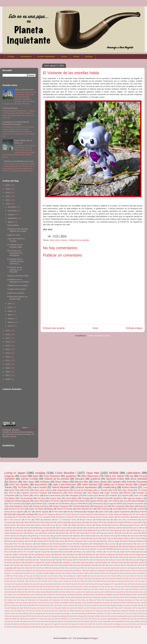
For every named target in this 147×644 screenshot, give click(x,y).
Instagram (91, 512)
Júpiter (122, 552)
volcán (27, 568)
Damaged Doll (74, 530)
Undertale (114, 611)
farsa (62, 621)
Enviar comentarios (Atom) (99, 336)
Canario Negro (58, 576)
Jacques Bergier (22, 589)
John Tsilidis (63, 525)
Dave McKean (62, 579)
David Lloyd (84, 579)
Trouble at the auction (16, 289)
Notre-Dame (32, 600)
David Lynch (94, 538)
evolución (17, 565)
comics (86, 619)
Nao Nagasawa (138, 554)
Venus (134, 560)
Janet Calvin (104, 512)
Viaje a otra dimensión (24, 90)
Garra (35, 584)
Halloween (48, 520)
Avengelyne (101, 571)
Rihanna (116, 603)
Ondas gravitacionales (13, 557)
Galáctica (27, 584)
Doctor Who (129, 549)
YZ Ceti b (127, 613)
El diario (11, 56)
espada (25, 621)
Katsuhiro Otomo (16, 592)
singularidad (9, 568)
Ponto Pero (17, 544)
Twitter (98, 611)
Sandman (80, 605)
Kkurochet (59, 592)
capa (49, 619)
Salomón (60, 605)
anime (36, 616)
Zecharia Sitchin (26, 616)
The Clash (138, 608)
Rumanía (25, 605)
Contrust (16, 579)
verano (47, 546)
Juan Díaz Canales (98, 589)
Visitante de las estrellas (79, 240)
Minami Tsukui (127, 509)
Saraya (101, 605)
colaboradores (63, 490)
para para (77, 565)
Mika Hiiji (82, 554)
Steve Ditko (23, 608)
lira (40, 624)
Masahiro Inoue (33, 533)
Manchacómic (18, 533)
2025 (8, 185)
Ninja (108, 520)
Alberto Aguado (42, 512)
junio (10, 307)
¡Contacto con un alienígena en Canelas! (18, 281)
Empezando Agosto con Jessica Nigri (17, 298)
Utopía (27, 522)
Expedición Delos (21, 506)
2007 (8, 375)
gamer (25, 536)
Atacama (69, 571)
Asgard (132, 568)
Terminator (93, 608)
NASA (27, 490)
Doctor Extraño (123, 579)
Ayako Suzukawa (36, 509)
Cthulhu (31, 579)
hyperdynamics (76, 522)
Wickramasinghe (79, 613)
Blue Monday (95, 573)
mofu (16, 546)
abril (10, 315)
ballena (7, 619)
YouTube (22, 487)
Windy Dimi (37, 522)
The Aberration (127, 608)
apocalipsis (63, 616)
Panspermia (56, 600)
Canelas (71, 549)
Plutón (137, 600)
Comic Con (138, 495)
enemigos (8, 621)
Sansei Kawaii (91, 605)
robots (7, 530)
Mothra (142, 541)
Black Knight (83, 573)
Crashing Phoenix (10, 108)
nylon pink (136, 624)
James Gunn (35, 589)
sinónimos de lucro (16, 509)
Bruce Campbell (59, 549)
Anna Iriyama (103, 568)
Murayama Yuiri (101, 506)
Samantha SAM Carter (27, 517)
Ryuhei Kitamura (119, 557)
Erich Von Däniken (19, 485)
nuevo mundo (39, 487)
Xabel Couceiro (61, 528)
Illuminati (134, 587)
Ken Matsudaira (134, 552)
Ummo (105, 611)
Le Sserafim (103, 490)
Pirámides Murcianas (125, 600)
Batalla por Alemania (136, 546)
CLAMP (7, 576)
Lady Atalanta (93, 493)
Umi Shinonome (99, 560)
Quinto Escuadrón (61, 557)
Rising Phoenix (140, 512)
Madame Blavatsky (76, 595)
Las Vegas (115, 541)
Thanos (116, 608)
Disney (119, 549)
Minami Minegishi (129, 541)
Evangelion (20, 541)
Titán (53, 611)
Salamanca (133, 557)
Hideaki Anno (128, 514)
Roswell (16, 605)
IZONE (70, 552)
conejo (120, 562)
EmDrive (90, 581)
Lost (54, 595)
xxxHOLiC (56, 546)
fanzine (17, 536)
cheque (63, 619)
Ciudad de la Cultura (78, 538)
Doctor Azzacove (96, 579)
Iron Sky (89, 541)
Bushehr (62, 530)
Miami (73, 554)
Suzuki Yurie (44, 608)
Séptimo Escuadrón (68, 608)
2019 (8, 331)
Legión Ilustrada (111, 493)
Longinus (10, 595)
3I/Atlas (29, 530)
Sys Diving (55, 608)
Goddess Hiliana (40, 525)
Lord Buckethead (22, 595)
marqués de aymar (135, 504)
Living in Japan (15, 473)
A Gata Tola (106, 522)
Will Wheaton (92, 613)
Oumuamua (104, 533)
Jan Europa (46, 589)
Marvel (67, 501)
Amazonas (92, 546)
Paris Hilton (81, 600)
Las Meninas (108, 592)
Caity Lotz (47, 576)
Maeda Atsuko (90, 595)
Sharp (10, 514)
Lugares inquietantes (122, 512)
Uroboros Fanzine (115, 560)
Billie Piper (61, 573)
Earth (46, 581)
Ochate (82, 533)
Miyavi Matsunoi (109, 554)
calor (113, 562)
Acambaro (55, 568)
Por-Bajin (115, 533)
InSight (142, 587)
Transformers (62, 611)
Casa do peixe (96, 576)
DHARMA (109, 549)
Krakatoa (69, 592)
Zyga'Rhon (118, 498)
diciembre (12, 207)
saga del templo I (92, 522)
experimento (44, 621)
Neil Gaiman (9, 600)
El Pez (108, 530)
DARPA (39, 579)
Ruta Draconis (104, 557)
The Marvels (18, 611)
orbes (31, 546)
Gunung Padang (103, 584)
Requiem (75, 557)
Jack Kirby (126, 530)
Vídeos (76, 56)
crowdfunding (109, 487)
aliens (132, 506)
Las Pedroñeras (81, 504)
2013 (8, 353)
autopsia (142, 616)
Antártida (102, 546)
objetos (23, 546)
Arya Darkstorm (52, 476)
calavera (23, 619)
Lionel (115, 509)
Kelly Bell (28, 592)
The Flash (79, 560)
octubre (11, 214)
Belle (41, 573)
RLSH (73, 603)
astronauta (121, 616)
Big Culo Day (19, 549)
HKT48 (49, 541)
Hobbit (41, 587)
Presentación (26, 56)
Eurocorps (141, 581)
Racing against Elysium (131, 525)
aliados (105, 562)
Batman (7, 549)
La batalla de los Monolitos (58, 504)
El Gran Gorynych (14, 520)
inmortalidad (119, 621)
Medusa (35, 597)
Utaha (31, 613)
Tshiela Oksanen (75, 611)
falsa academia (117, 528)
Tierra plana (134, 533)
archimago (80, 616)
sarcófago (30, 514)
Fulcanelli (17, 584)
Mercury (44, 597)
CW (14, 576)
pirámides (143, 506)
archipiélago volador (93, 616)
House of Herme (83, 587)
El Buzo (99, 530)
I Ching (116, 587)
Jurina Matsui (71, 498)
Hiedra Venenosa (13, 587)
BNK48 (111, 571)
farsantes (70, 621)
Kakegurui (136, 589)
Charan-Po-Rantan (65, 509)
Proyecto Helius (37, 603)
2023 (8, 193)
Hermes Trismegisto (75, 541)
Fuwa (36, 552)
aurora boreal (132, 616)
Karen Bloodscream (85, 509)
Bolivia (122, 573)
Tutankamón (88, 611)
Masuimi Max (81, 482)
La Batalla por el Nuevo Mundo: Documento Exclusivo (16, 123)
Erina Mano (12, 525)
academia (95, 479)
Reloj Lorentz (82, 603)
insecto (128, 621)
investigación (141, 501)
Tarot (57, 560)
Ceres (106, 576)
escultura (17, 621)
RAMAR (65, 603)
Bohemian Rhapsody (110, 573)
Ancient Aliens (119, 522)
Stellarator (13, 608)
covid (102, 619)
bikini (82, 528)
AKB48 (114, 473)
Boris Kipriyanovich (42, 549)
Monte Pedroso (86, 525)
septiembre (13, 218)
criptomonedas (112, 619)
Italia (12, 589)
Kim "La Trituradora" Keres (66, 520)
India (6, 589)
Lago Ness (97, 592)
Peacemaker (110, 600)
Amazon (93, 568)
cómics (36, 495)
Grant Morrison (89, 584)
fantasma (54, 621)
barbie (15, 619)
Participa (89, 56)
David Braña (88, 530)
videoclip (119, 627)
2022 (8, 196)
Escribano (131, 581)
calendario (133, 473)
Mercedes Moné (61, 554)
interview (130, 544)
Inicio (95, 328)
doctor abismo (139, 562)
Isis (91, 552)
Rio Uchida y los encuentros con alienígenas (15, 253)
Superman (34, 608)
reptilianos (77, 536)
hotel (128, 528)
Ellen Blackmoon (90, 476)
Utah (127, 560)
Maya (14, 597)
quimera (52, 627)
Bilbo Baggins (50, 573)
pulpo (103, 565)
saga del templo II (135, 498)
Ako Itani (41, 498)
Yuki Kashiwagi (26, 498)
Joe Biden (57, 589)
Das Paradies (49, 579)
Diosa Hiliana (62, 482)
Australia (91, 571)
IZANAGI (76, 506)
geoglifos (109, 621)
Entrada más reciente (54, 328)
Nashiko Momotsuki (138, 597)
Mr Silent (125, 597)
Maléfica (110, 595)
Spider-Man (137, 605)
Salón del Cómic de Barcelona (126, 520)
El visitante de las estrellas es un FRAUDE (15, 270)
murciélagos (117, 624)
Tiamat (46, 611)
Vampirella (39, 613)
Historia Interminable (29, 587)
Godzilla (40, 541)
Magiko (74, 525)
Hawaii (116, 530)
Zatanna (14, 616)
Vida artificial (57, 613)
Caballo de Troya (24, 576)
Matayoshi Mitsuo (132, 595)
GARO (37, 520)
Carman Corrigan (29, 479)
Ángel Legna (134, 627)
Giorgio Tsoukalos (60, 506)
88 (64, 546)
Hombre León (59, 587)
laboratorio (26, 624)
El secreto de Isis (68, 581)
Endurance (114, 581)
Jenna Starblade (139, 479)
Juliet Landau (125, 589)
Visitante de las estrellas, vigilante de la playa (18, 230)
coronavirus (91, 528)
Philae (38, 557)
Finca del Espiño (11, 552)
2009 (8, 368)
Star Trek (39, 560)
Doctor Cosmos (107, 538)
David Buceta (99, 514)
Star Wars (16, 528)
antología (54, 616)
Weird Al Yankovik (35, 562)
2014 (8, 349)
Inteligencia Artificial (13, 501)
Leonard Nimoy (120, 592)
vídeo (7, 506)
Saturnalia (110, 605)
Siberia (18, 522)
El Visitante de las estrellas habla (15, 246)
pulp (96, 565)
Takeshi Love (82, 608)
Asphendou (29, 571)
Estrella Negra (25, 525)
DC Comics (98, 549)
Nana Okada (100, 482)
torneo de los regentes (14, 512)
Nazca (7, 544)
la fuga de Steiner (115, 504)
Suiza (124, 533)
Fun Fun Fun (25, 552)
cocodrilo (128, 501)
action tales (81, 562)
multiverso (107, 624)
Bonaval (41, 514)
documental (141, 619)
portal (39, 546)
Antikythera (17, 538)
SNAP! (33, 605)
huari (41, 565)
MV (33, 554)
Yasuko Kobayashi (52, 562)
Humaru (108, 587)
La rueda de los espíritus (83, 592)
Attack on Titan (81, 571)
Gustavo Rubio (113, 514)
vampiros (107, 536)
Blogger (94, 638)
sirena (98, 536)
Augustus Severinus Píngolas (34, 493)
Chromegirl (63, 538)
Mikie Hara (65, 597)
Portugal (86, 498)
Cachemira (37, 576)
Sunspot (49, 560)
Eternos (10, 541)
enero (11, 326)
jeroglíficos (137, 621)
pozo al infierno (138, 528)
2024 (8, 189)
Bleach (29, 549)
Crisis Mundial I (66, 473)
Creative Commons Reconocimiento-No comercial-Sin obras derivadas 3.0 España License (18, 434)
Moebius (98, 597)
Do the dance (58, 512)
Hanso (125, 584)
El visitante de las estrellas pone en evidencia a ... (16, 261)
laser (34, 624)
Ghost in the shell (63, 584)
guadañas (71, 476)
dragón (7, 565)
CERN (53, 538)
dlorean (102, 495)
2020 (8, 204)
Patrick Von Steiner (114, 476)
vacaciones (109, 627)
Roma (9, 605)
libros (49, 565)
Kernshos (37, 592)
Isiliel (98, 541)
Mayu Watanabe (24, 597)
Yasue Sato (136, 613)
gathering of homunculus (40, 536)
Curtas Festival (85, 514)
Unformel (27, 528)
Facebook (141, 549)
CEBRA (142, 573)
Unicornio (141, 611)
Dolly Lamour (136, 579)
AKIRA (47, 568)
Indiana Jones (81, 552)
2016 (8, 342)
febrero (11, 322)
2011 (8, 360)
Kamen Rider (14, 490)
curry (132, 619)
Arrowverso (123, 568)
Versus (48, 613)
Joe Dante (67, 589)
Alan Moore (65, 568)
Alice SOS (81, 546)
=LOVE (71, 546)
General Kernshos (40, 506)
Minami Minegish (77, 597)
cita (70, 619)
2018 (8, 334)
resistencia (88, 536)
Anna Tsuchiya (15, 504)
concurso (94, 619)
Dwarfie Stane (24, 581)
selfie (73, 627)
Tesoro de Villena (105, 608)
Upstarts (117, 482)
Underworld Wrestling (128, 611)
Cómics (64, 56)
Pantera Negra (69, 600)
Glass (73, 584)
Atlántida (52, 530)
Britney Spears (133, 522)
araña (72, 616)
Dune (14, 581)
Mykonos (127, 493)
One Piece (92, 533)
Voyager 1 (67, 613)
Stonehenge (58, 544)
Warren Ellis (20, 562)
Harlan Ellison (59, 552)
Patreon (99, 600)
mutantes (113, 495)
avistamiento (49, 522)
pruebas (44, 627)
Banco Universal (132, 571)
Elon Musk (81, 581)
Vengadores (84, 544)
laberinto (16, 624)
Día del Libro (37, 581)
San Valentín (70, 605)
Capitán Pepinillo (82, 576)
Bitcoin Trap (29, 538)
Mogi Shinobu (124, 554)
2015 (8, 346)
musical (127, 624)
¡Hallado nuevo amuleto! (18, 285)
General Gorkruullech (47, 584)
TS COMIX (142, 490)
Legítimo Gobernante (20, 554)
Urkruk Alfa (22, 613)
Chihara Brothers (116, 576)
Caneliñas (70, 576)
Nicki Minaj (21, 600)
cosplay (40, 473)
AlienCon (84, 568)
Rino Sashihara (118, 506)
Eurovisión (8, 584)
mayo (10, 311)
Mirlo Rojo (89, 597)
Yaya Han (93, 473)
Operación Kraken (115, 479)
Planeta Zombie (102, 525)
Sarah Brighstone (43, 544)
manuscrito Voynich (78, 624)
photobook (88, 565)
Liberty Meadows (134, 592)
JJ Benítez (99, 552)
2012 (8, 357)
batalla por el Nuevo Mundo (118, 485)
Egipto (28, 504)
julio (10, 304)
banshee (72, 517)
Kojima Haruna (130, 487)
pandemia (66, 565)
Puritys (47, 603)
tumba (101, 627)
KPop (135, 530)
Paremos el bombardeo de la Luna (19, 161)
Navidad (99, 520)
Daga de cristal (14, 235)
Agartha (125, 495)
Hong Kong (70, 587)
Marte (87, 506)
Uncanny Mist (71, 544)
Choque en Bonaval (55, 514)
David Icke (73, 579)
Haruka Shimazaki (75, 512)
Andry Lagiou (41, 530)
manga (19, 514)
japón (36, 476)
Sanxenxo (29, 544)
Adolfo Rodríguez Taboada (15, 429)
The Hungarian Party (47, 517)
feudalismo (87, 621)
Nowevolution (44, 600)
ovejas (15, 627)
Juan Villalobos (112, 589)
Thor (88, 560)
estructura (34, 621)
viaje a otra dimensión (64, 485)
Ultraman (62, 517)
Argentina (113, 568)
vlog (115, 536)
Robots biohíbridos (128, 603)
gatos (121, 544)
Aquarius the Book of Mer (18, 276)
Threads (38, 611)
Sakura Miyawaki (61, 487)
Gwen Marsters (90, 485)
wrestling (124, 536)
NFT (75, 533)
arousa (112, 616)
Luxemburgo (62, 595)
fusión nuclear (98, 621)
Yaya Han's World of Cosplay (16, 240)
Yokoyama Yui (68, 562)
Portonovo (115, 525)
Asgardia (112, 546)
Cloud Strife (129, 576)
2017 (8, 338)
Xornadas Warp (115, 613)
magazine (47, 624)
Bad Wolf (122, 546)
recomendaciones (131, 565)
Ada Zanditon (13, 225)
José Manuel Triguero (81, 589)
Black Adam (72, 573)
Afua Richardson (124, 517)
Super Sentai (127, 490)
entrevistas (82, 517)
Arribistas (45, 482)
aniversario (44, 616)
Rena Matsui (80, 501)
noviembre (12, 211)
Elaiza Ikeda (39, 501)
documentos (41, 485)
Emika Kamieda (102, 581)
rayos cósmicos (115, 565)
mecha (98, 624)
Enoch (123, 581)
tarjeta (87, 627)
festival (78, 621)
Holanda (49, 587)
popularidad (34, 627)
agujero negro (94, 562)
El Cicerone (55, 581)
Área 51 (12, 493)
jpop (28, 501)
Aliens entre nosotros (59, 240)
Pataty (91, 600)
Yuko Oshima (114, 501)
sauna (67, 627)
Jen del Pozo (112, 552)
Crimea (88, 549)
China (80, 549)
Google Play (46, 552)
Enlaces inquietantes (46, 56)
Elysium (13, 482)
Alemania (75, 568)
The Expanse (67, 560)
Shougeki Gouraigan (123, 605)
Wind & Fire (103, 613)
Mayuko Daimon (86, 520)
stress (80, 627)
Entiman (39, 504)
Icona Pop (125, 587)
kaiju (8, 624)
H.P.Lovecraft (116, 584)
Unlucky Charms (10, 613)
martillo (90, 624)
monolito (140, 509)
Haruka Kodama (136, 584)
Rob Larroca (88, 495)
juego (145, 621)
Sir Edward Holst (101, 498)
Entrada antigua (134, 328)
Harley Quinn (60, 541)
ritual (143, 565)
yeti (126, 627)
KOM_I (105, 541)
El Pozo (28, 520)
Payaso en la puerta (16, 293)
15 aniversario (18, 530)
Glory (80, 584)
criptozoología (62, 522)
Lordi (48, 595)
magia (55, 624)
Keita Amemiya (103, 509)
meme (56, 565)
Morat (118, 597)
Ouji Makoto (10, 498)
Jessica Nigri (55, 498)
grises (56, 536)
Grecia (53, 525)
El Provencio (54, 501)
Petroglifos (29, 557)
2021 (8, 200)
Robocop (92, 557)
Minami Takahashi (49, 533)
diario (128, 562)
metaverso (65, 536)
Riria (83, 557)
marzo (11, 319)
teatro (19, 568)
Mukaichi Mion (64, 533)
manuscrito (64, 624)
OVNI (115, 490)
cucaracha (124, 619)
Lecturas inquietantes (86, 487)
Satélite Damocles (26, 560)
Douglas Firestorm (123, 538)
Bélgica (50, 509)
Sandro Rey (12, 560)
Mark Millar (119, 595)
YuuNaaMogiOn (98, 544)
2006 (8, 379)
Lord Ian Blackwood (37, 595)
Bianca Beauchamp (52, 495)
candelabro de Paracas (37, 619)
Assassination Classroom (44, 571)
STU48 (41, 605)
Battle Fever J (31, 573)
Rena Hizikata (94, 603)
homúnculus (98, 504)
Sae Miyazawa (10, 517)
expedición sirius (30, 565)
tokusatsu (80, 479)
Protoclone (25, 603)
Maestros (101, 595)
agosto (11, 222)
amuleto (74, 528)
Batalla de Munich (140, 517)
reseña (60, 627)
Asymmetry (60, 571)
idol (131, 476)
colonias (77, 619)
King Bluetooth (48, 592)
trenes (94, 627)
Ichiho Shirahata (75, 493)
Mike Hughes (54, 597)
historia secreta (95, 517)
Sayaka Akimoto (97, 501)
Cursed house (71, 514)
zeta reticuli (135, 536)
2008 (8, 372)
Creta (24, 579)
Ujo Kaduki (24, 495)
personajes (24, 627)
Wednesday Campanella (43, 528)
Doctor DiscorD (110, 579)
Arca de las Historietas (83, 490)
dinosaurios (103, 528)
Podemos (48, 557)
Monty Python (108, 597)
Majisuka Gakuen (44, 554)
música (24, 476)
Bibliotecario (57, 493)
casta (56, 619)
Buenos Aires (132, 573)
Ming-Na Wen (94, 554)
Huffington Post (97, 587)
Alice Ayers (29, 482)
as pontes (112, 544)
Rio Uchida (140, 514)
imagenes (9, 476)
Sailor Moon (50, 605)
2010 (8, 364)
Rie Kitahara (106, 603)
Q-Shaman (56, 603)
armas (105, 616)
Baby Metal (120, 571)
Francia (31, 541)
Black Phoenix (42, 538)
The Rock (29, 611)
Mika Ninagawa (72, 495)
